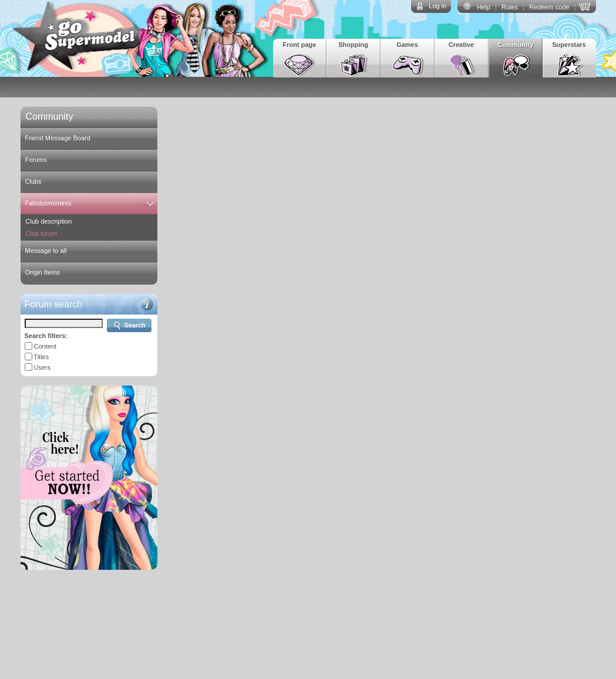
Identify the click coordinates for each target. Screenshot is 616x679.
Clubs (33, 181)
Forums (36, 160)
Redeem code (549, 7)
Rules (510, 7)
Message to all (46, 251)
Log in (437, 6)
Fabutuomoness (48, 203)
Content (46, 346)
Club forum (42, 234)
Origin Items (43, 272)
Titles (41, 357)
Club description (49, 221)
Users (43, 367)
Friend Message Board (58, 138)
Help (484, 7)
